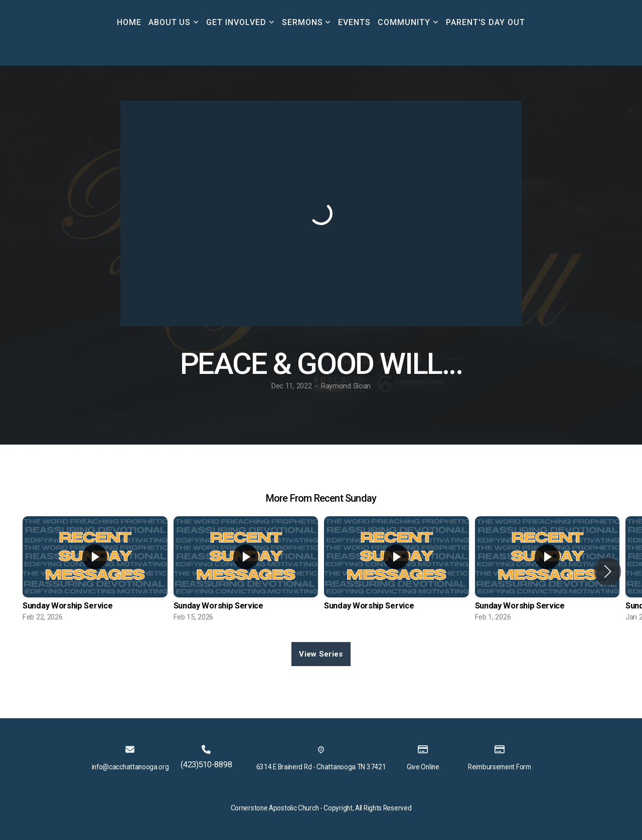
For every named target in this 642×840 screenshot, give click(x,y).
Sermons (307, 22)
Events (354, 22)
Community (408, 22)
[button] (608, 571)
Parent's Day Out (486, 22)
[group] (95, 572)
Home (129, 22)
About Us (174, 22)
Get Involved (240, 22)
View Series (321, 654)
